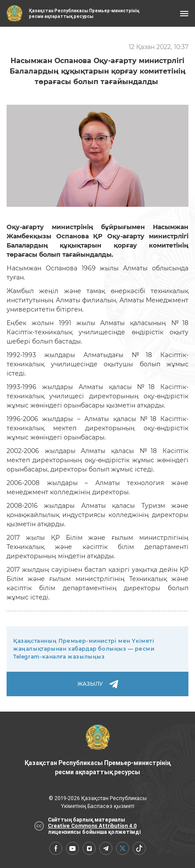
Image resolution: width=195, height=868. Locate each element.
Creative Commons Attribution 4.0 (92, 826)
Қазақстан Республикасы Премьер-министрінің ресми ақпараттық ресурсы (97, 750)
